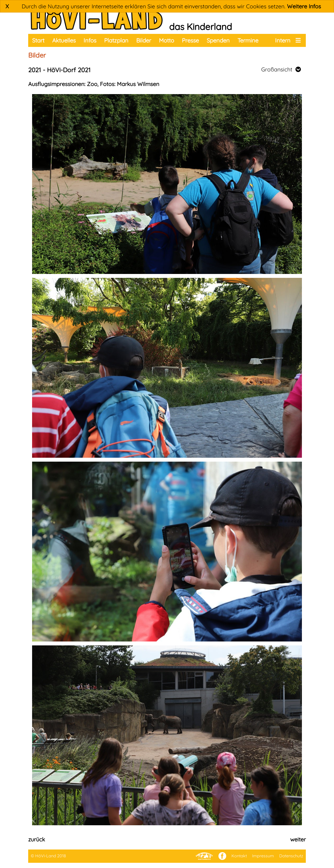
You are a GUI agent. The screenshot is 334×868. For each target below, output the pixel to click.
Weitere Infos (304, 6)
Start (38, 40)
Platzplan (116, 40)
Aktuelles (64, 40)
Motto (166, 40)
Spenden (218, 40)
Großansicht (281, 69)
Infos (90, 40)
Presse (190, 40)
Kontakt (239, 856)
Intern (283, 40)
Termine (248, 40)
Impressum (263, 856)
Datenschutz (291, 856)
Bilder (144, 40)
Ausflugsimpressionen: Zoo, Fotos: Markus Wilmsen (94, 84)
